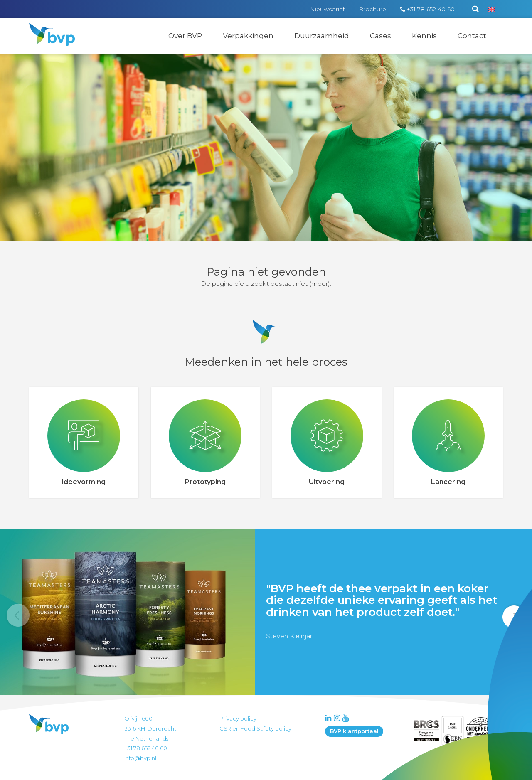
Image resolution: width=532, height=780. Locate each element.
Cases (381, 36)
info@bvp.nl (140, 758)
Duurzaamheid (322, 36)
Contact (472, 36)
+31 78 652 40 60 (431, 9)
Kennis (424, 36)
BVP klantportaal (354, 731)
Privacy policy (238, 718)
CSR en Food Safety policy (255, 728)
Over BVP (185, 36)
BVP (47, 28)
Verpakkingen (248, 36)
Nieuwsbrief (327, 9)
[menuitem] (492, 9)
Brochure (372, 9)
